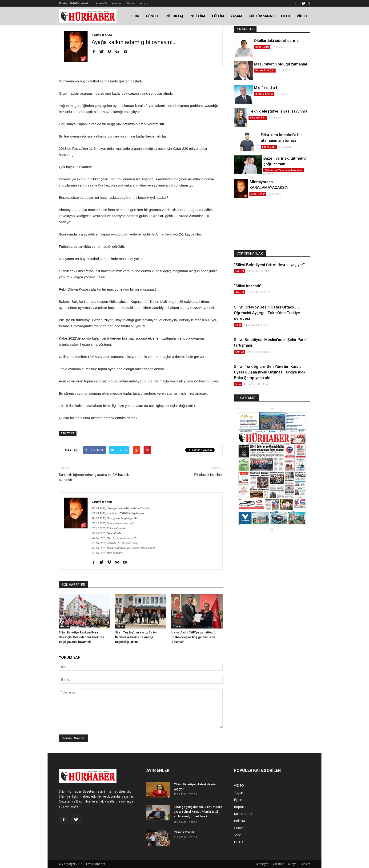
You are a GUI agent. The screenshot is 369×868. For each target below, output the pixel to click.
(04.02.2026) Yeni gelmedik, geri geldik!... (115, 518)
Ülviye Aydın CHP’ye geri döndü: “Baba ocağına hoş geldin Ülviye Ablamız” (194, 637)
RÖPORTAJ (174, 16)
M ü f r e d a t (266, 88)
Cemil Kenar (102, 35)
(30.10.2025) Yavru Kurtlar (107, 533)
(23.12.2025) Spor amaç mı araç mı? (113, 523)
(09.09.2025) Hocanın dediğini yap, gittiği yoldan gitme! (123, 548)
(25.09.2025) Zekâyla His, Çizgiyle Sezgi (115, 543)
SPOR (135, 16)
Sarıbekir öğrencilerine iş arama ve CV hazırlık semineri (94, 477)
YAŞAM (236, 16)
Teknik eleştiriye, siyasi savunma (278, 111)
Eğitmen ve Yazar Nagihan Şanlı (284, 170)
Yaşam (239, 793)
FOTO (286, 16)
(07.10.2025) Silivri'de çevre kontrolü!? (114, 538)
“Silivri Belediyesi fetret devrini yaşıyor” (269, 265)
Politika (239, 821)
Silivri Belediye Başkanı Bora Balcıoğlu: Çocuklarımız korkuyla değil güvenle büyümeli (81, 637)
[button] (309, 3)
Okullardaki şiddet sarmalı (277, 41)
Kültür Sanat (243, 814)
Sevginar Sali (258, 118)
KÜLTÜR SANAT (262, 16)
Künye (130, 3)
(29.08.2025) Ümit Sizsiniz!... (108, 553)
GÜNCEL (152, 16)
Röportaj (241, 807)
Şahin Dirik (269, 147)
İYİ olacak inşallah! (208, 475)
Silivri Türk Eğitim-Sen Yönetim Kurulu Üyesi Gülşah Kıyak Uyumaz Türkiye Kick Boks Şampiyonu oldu (270, 372)
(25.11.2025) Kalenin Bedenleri (109, 528)
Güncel (64, 626)
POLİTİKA (198, 16)
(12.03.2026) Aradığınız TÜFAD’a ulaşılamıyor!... (119, 513)
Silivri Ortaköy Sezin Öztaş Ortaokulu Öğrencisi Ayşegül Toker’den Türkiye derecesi (267, 313)
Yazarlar (117, 3)
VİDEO (302, 16)
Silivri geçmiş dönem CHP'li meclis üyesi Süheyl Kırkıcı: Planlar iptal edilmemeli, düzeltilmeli (198, 812)
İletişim (143, 3)
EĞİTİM (218, 16)
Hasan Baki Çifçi (265, 70)
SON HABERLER (73, 585)
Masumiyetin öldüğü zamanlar (281, 64)
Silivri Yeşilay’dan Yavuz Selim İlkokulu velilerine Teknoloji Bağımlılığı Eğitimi (136, 637)
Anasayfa (102, 3)
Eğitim (120, 626)
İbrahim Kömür (264, 94)
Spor (238, 325)
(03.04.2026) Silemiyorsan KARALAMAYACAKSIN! (121, 508)
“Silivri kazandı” (248, 286)
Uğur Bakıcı (262, 47)
